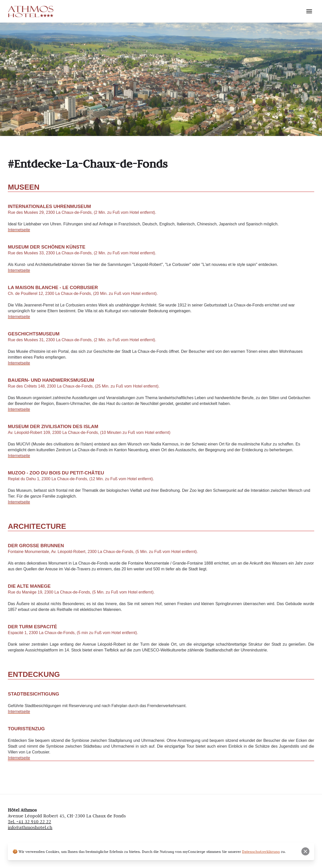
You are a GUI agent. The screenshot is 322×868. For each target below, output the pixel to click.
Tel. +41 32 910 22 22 (29, 822)
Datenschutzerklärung (261, 852)
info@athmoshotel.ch (30, 827)
